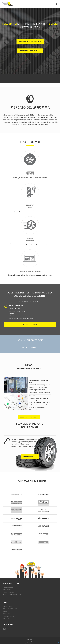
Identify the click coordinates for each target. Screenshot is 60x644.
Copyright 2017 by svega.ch (28, 643)
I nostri (30, 142)
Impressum (30, 639)
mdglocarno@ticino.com (14, 594)
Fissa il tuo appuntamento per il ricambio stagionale (38, 399)
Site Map (30, 641)
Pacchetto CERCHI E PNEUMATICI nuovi (38, 381)
